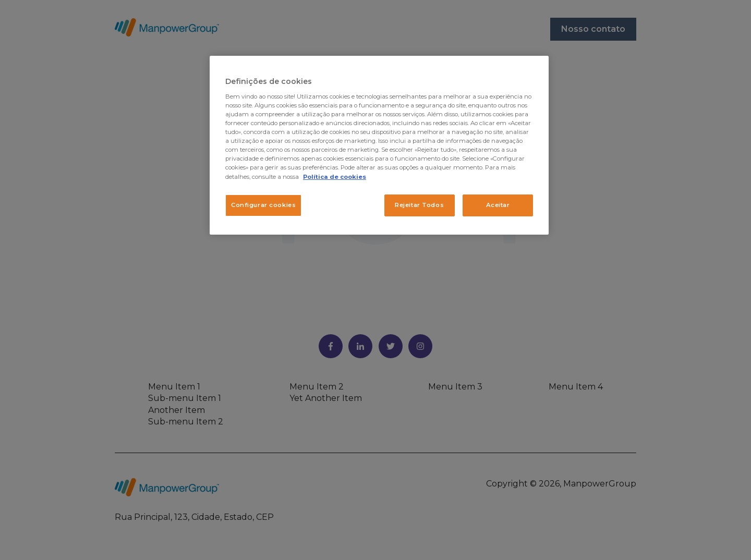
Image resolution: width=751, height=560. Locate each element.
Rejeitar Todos (419, 205)
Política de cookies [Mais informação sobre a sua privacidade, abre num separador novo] (335, 177)
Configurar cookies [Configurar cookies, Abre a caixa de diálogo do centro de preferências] (263, 205)
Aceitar (498, 205)
